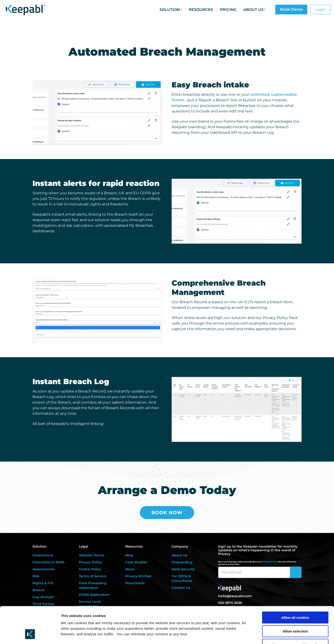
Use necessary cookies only (295, 613)
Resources (201, 10)
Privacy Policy (90, 562)
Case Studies (136, 562)
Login (320, 9)
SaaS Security (183, 569)
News (130, 569)
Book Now (167, 513)
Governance (43, 555)
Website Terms (91, 555)
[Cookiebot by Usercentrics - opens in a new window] (30, 635)
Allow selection (295, 599)
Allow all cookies (295, 585)
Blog (129, 555)
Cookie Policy (90, 569)
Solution (170, 10)
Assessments (43, 569)
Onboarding (182, 562)
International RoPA (48, 562)
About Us (253, 10)
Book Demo (291, 9)
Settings (240, 635)
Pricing (228, 10)
